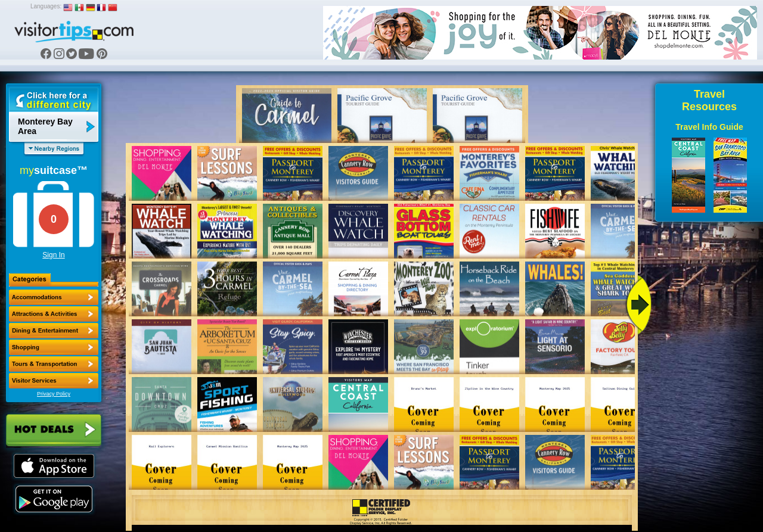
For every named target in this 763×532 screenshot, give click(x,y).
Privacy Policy (54, 394)
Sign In (53, 255)
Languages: (46, 6)
